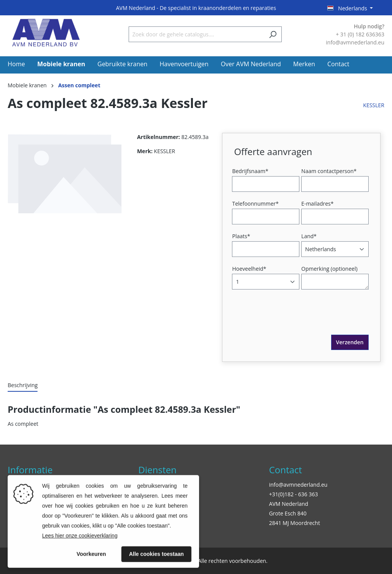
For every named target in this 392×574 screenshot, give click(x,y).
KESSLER (374, 105)
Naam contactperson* (329, 171)
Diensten (157, 470)
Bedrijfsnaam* (250, 171)
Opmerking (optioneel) (329, 269)
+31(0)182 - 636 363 (294, 494)
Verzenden (350, 342)
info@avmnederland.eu (298, 485)
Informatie (30, 470)
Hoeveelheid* (249, 269)
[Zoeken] (273, 34)
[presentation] (292, 320)
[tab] (23, 385)
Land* (309, 236)
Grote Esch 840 (288, 513)
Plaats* (241, 236)
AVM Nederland (289, 504)
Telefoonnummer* (255, 204)
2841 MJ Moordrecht (295, 523)
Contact (286, 470)
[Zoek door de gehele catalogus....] (196, 34)
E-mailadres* (317, 204)
